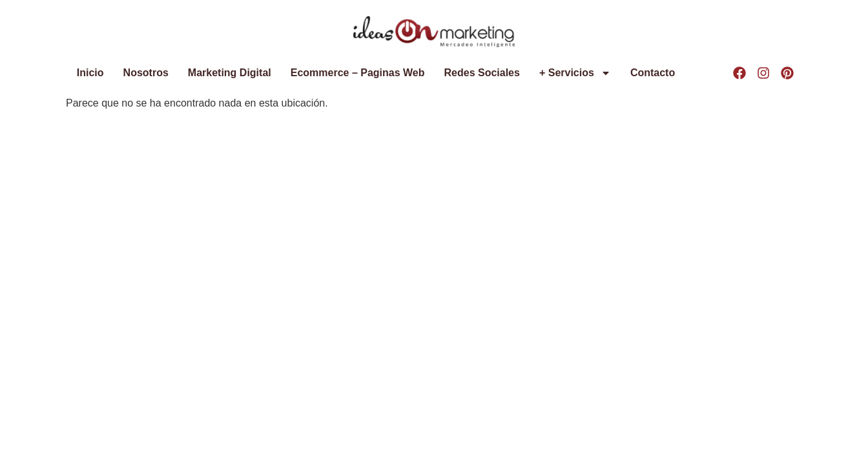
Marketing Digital (230, 73)
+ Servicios (575, 73)
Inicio (90, 73)
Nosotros (146, 73)
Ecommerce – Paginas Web (358, 73)
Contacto (653, 73)
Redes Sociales (482, 73)
